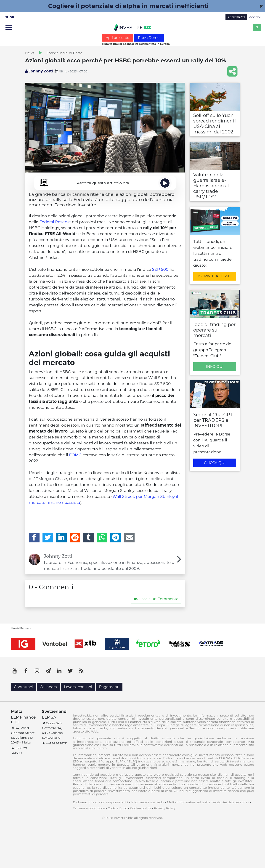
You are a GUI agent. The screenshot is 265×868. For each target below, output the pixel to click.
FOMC (75, 455)
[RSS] (81, 671)
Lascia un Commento (156, 599)
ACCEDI (255, 17)
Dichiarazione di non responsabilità (101, 802)
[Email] (129, 538)
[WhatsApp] (102, 538)
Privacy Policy (165, 808)
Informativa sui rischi (148, 802)
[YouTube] (15, 671)
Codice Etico (117, 808)
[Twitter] (48, 538)
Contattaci (23, 687)
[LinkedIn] (61, 538)
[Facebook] (34, 538)
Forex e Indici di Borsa (64, 53)
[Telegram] (116, 538)
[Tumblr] (89, 538)
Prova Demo (149, 38)
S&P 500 (160, 269)
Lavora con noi (78, 687)
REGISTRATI (236, 17)
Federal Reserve (55, 222)
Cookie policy (141, 808)
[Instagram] (37, 671)
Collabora (48, 687)
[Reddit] (75, 538)
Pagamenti (109, 687)
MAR (171, 802)
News (30, 53)
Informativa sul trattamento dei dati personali (213, 802)
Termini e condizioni (89, 808)
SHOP (10, 17)
